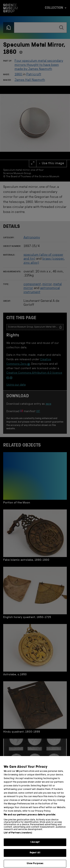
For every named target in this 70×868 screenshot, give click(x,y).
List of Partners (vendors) (18, 837)
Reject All (35, 857)
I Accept (35, 847)
